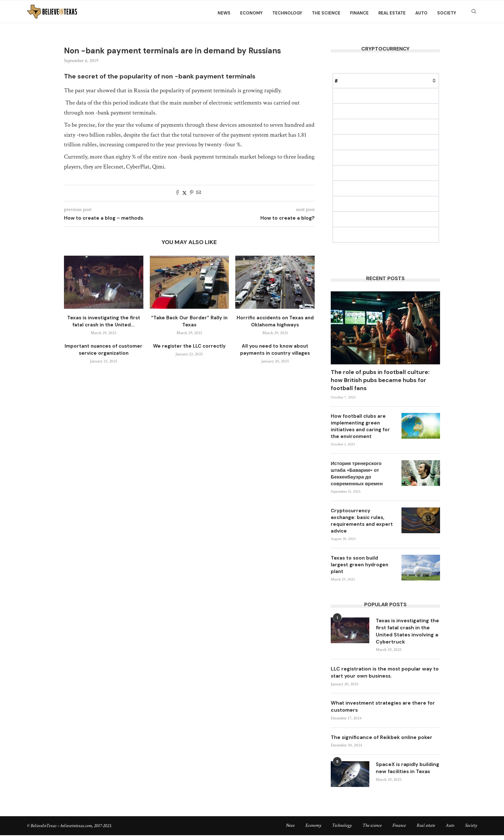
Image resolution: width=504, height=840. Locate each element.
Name (352, 81)
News (224, 13)
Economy (251, 13)
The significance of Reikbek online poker (382, 739)
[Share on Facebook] (177, 193)
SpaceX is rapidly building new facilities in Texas (407, 774)
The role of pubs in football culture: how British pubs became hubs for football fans (380, 380)
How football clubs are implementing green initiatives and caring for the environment (360, 426)
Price (373, 81)
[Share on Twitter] (184, 193)
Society (447, 13)
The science (326, 13)
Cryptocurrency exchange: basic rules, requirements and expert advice (362, 521)
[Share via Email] (199, 193)
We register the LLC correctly (189, 346)
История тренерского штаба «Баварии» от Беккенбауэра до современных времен (357, 474)
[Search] (474, 13)
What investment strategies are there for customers (385, 708)
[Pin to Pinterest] (192, 193)
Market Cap (400, 81)
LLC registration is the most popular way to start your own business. (383, 674)
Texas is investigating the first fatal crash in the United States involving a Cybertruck (405, 632)
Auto (421, 13)
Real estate (392, 13)
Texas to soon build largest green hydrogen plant (360, 565)
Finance (359, 13)
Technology (287, 13)
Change (430, 81)
